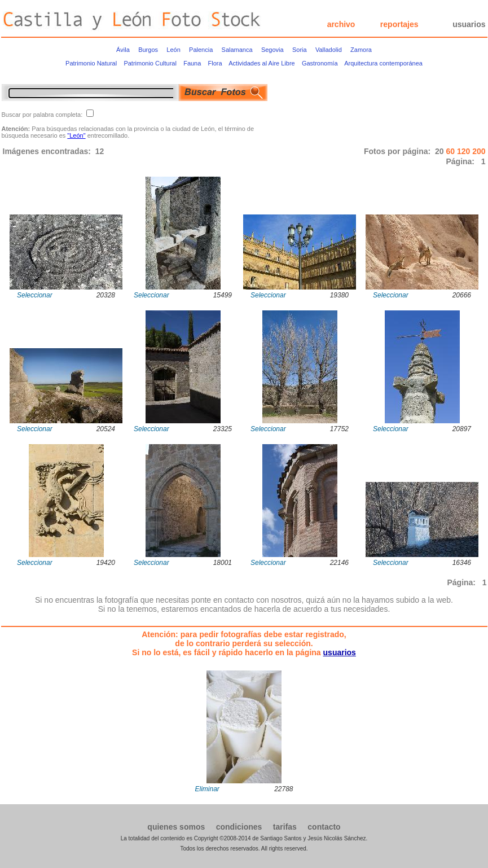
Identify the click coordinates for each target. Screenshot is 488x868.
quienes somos (176, 827)
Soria (300, 50)
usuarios (469, 24)
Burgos (148, 50)
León (173, 50)
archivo (341, 24)
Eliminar (207, 789)
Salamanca (237, 50)
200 (479, 151)
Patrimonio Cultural (150, 63)
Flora (215, 63)
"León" (76, 135)
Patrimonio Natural (91, 63)
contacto (324, 827)
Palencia (201, 50)
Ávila (123, 50)
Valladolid (329, 50)
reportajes (399, 24)
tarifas (285, 827)
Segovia (272, 50)
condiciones (239, 827)
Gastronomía (320, 63)
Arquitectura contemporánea (383, 63)
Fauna (192, 63)
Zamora (361, 50)
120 (465, 151)
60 (451, 151)
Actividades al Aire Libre (261, 63)
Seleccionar (35, 295)
